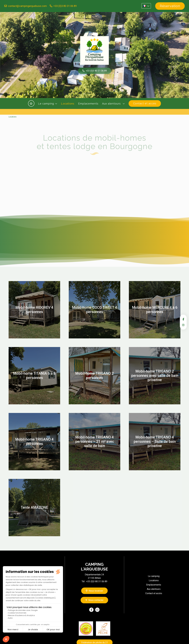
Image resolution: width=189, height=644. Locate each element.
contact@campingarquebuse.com (27, 6)
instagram (183, 325)
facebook (183, 319)
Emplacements (88, 104)
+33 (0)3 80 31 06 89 (65, 6)
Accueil (31, 103)
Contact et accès (145, 103)
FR (146, 6)
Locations (68, 104)
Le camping (46, 104)
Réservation (170, 6)
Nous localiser (96, 591)
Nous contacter (96, 600)
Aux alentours (112, 104)
